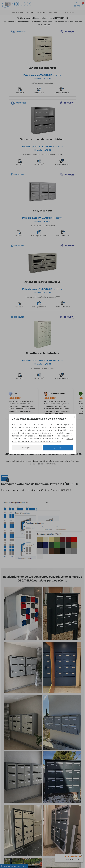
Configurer (27, 448)
